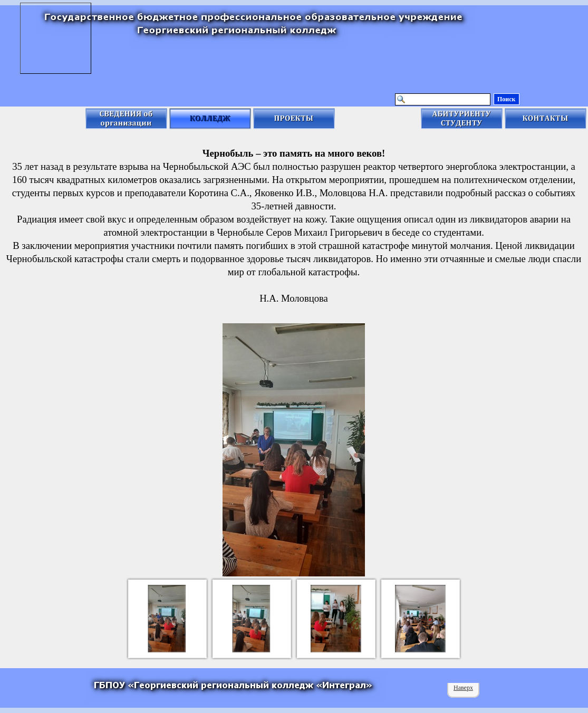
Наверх (463, 688)
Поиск (507, 99)
